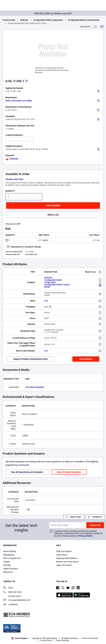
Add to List (53, 215)
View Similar (86, 359)
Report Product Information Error (31, 359)
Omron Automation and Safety (19, 101)
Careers (7, 562)
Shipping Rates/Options (67, 558)
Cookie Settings (63, 640)
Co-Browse (11, 605)
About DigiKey (10, 551)
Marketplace (9, 555)
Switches (24, 20)
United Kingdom (20, 638)
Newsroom (8, 572)
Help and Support (64, 551)
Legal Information (64, 565)
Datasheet (12, 159)
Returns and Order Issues (67, 562)
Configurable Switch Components (48, 20)
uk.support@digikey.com (17, 600)
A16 (46, 301)
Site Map (7, 565)
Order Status (62, 555)
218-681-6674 (12, 596)
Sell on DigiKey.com (12, 558)
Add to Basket (53, 206)
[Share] (102, 27)
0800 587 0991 (13, 592)
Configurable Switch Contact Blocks (84, 20)
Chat (8, 588)
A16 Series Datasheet (35, 387)
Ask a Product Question (69, 472)
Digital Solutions (11, 569)
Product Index (9, 20)
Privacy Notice (86, 536)
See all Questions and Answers (27, 472)
